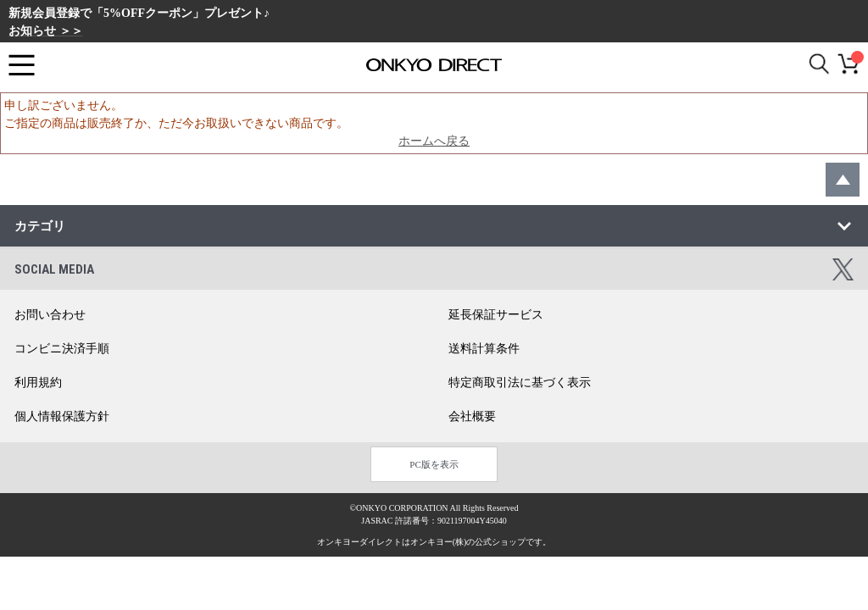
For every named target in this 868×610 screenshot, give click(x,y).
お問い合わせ (50, 315)
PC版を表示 (434, 464)
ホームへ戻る (434, 141)
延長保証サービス (496, 315)
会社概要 (472, 416)
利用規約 (38, 383)
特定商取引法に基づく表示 (520, 383)
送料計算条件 (484, 349)
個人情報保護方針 (62, 416)
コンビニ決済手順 (62, 349)
